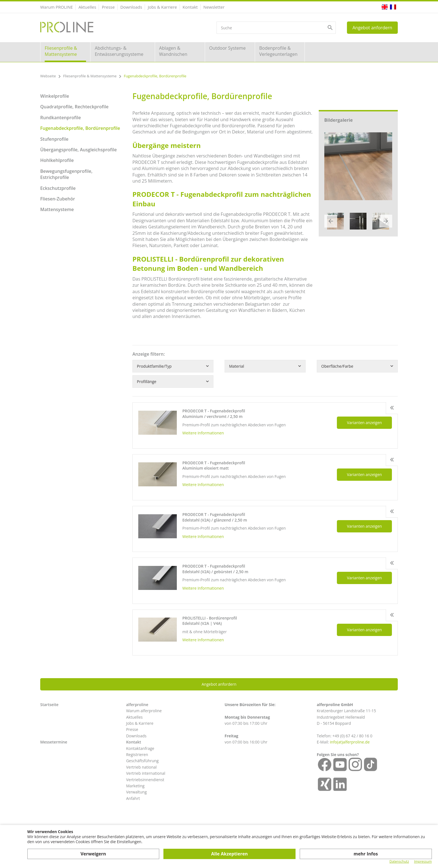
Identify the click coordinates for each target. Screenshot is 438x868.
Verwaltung (136, 792)
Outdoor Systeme (228, 48)
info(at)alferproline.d (349, 742)
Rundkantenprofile (60, 118)
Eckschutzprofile (58, 188)
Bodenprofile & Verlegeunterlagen (278, 51)
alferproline (137, 705)
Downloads (131, 7)
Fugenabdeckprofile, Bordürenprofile (80, 128)
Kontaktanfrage (140, 748)
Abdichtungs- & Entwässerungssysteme (119, 51)
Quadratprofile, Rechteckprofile (74, 107)
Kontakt (190, 7)
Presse (108, 7)
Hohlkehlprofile (57, 160)
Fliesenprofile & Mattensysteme (61, 51)
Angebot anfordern (372, 28)
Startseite (49, 705)
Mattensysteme (57, 209)
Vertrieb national (141, 767)
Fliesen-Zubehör (58, 199)
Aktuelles (87, 7)
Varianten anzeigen (364, 423)
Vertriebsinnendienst (145, 780)
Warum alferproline (144, 711)
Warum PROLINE (57, 7)
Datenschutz (399, 862)
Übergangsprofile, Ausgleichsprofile (78, 150)
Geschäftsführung (142, 761)
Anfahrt (133, 798)
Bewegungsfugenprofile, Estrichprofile (66, 174)
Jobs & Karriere (162, 7)
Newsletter (214, 7)
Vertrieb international (146, 773)
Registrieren (137, 755)
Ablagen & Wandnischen (173, 51)
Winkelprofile (55, 96)
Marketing (135, 786)
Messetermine (54, 742)
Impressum (423, 862)
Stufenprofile (54, 139)
